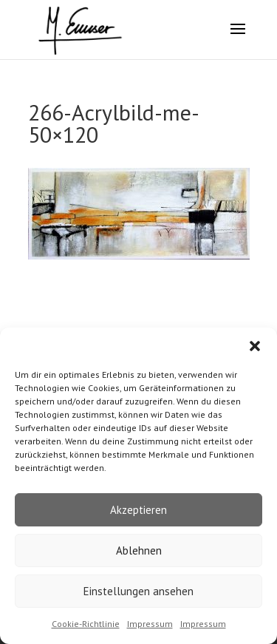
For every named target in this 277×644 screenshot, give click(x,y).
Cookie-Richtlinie (86, 624)
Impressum (150, 624)
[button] (255, 346)
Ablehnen (139, 550)
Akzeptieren (138, 510)
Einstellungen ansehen (138, 591)
